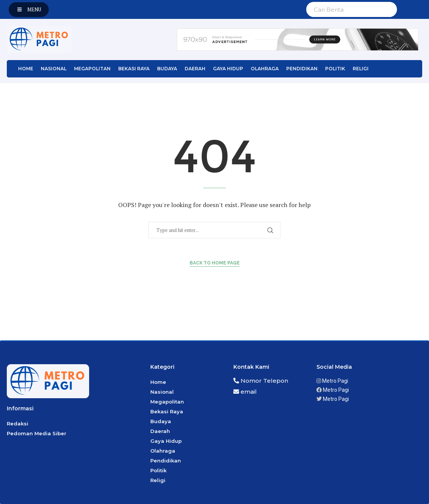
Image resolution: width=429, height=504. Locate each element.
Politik (335, 69)
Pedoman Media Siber (37, 433)
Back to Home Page (215, 263)
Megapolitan (92, 69)
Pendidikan (302, 69)
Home (26, 69)
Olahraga (265, 69)
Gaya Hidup (228, 69)
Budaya (167, 69)
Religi (361, 69)
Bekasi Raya (134, 69)
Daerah (195, 69)
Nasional (54, 69)
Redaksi (18, 424)
